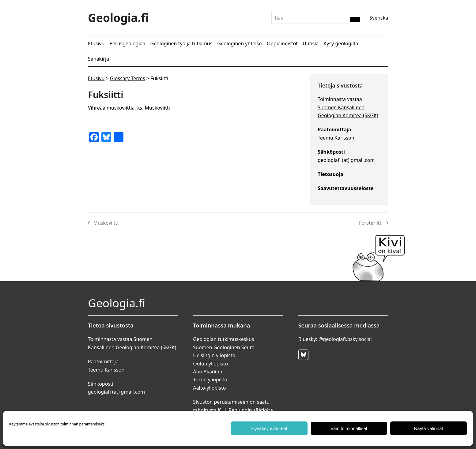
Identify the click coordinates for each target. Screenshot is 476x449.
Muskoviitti (157, 108)
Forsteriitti (374, 223)
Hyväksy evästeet (269, 428)
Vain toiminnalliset (349, 428)
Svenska (379, 18)
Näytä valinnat (428, 428)
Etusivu (96, 78)
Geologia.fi (118, 18)
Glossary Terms (128, 78)
